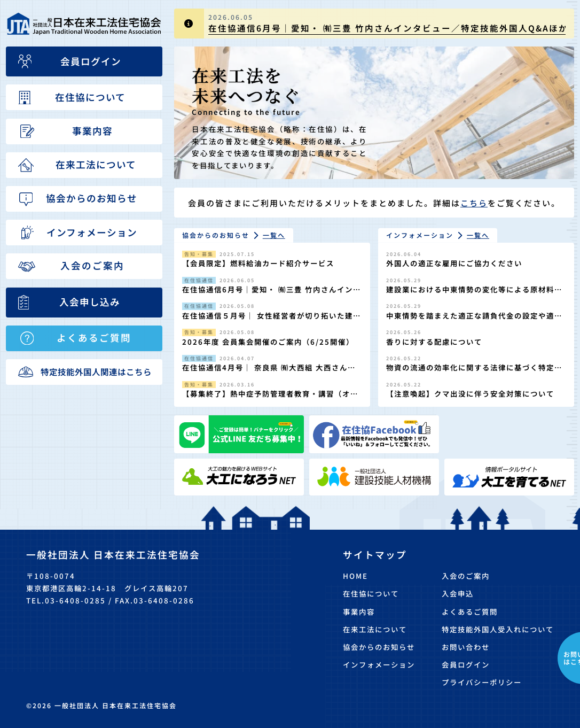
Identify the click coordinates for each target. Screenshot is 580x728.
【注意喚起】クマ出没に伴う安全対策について (470, 393)
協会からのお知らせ (379, 647)
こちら (474, 203)
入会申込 (458, 593)
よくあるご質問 (470, 611)
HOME (355, 576)
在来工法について (375, 629)
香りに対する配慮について (434, 342)
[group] (374, 24)
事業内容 (359, 611)
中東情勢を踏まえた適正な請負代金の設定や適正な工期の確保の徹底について (474, 321)
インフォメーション (379, 664)
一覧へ (274, 235)
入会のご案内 (466, 576)
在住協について (371, 593)
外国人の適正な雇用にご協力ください (454, 263)
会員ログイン (466, 664)
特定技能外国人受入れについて (498, 629)
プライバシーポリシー (482, 682)
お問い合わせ (466, 647)
